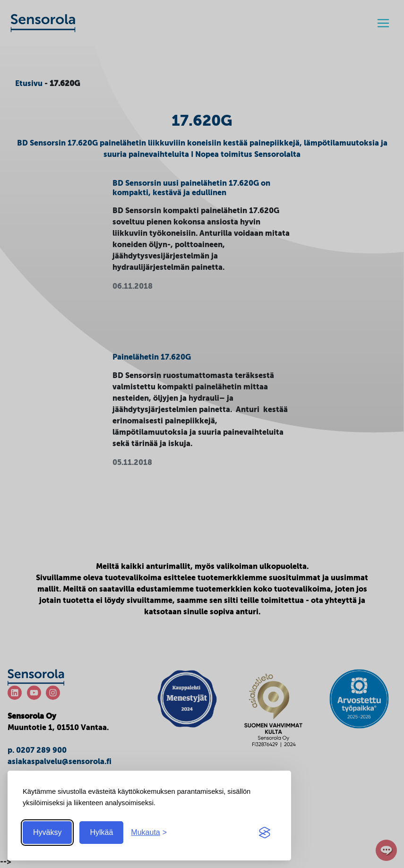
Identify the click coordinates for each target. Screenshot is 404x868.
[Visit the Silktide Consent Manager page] (265, 833)
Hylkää (101, 832)
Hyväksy (47, 832)
